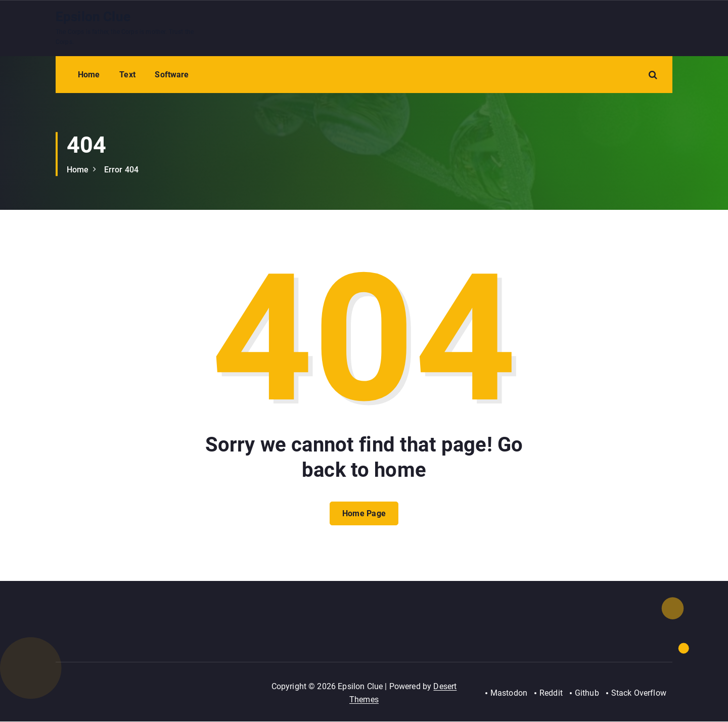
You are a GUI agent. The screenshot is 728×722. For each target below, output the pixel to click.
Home (89, 75)
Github (587, 693)
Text (127, 75)
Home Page (364, 514)
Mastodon (508, 693)
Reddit (551, 693)
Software (172, 75)
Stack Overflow (639, 693)
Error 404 (121, 170)
